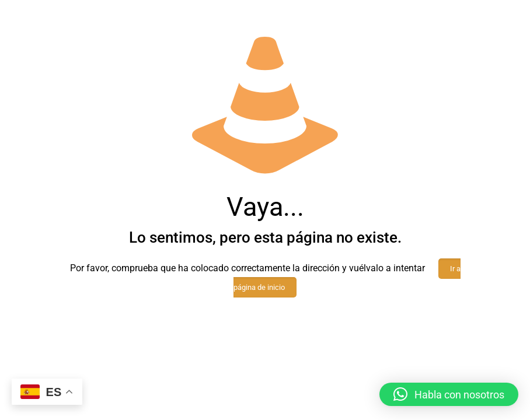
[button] (449, 394)
